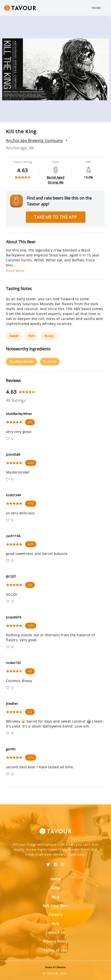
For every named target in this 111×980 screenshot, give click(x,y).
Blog (56, 897)
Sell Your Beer (56, 906)
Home (96, 8)
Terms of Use (55, 950)
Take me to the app (55, 217)
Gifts (55, 888)
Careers (55, 915)
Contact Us (55, 932)
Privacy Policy (55, 941)
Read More (15, 271)
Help (56, 923)
